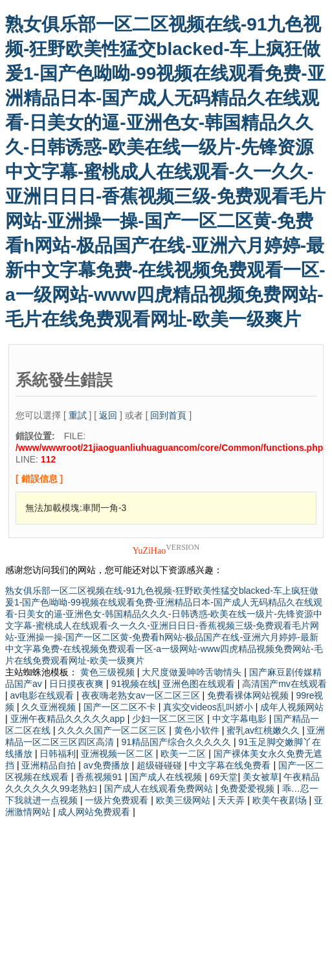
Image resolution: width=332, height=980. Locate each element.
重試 (78, 415)
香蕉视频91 (100, 777)
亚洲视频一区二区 (118, 754)
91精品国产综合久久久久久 (177, 742)
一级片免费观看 (118, 800)
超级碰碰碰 (160, 765)
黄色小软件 (198, 730)
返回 (108, 415)
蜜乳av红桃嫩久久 (264, 730)
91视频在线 (135, 684)
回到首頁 (168, 415)
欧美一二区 (184, 754)
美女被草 (261, 777)
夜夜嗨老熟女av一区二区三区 (142, 695)
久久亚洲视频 (50, 707)
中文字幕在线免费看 (231, 765)
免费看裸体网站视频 (249, 695)
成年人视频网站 (292, 707)
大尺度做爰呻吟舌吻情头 (193, 672)
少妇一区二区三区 (170, 719)
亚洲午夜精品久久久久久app (69, 719)
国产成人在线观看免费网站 (160, 789)
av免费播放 (108, 765)
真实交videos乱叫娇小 (209, 707)
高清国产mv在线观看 (284, 684)
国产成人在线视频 (167, 777)
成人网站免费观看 (95, 812)
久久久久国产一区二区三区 (113, 730)
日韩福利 (58, 754)
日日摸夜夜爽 (78, 684)
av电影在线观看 (44, 695)
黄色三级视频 (109, 672)
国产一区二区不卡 (121, 707)
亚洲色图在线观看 (200, 684)
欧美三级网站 (184, 800)
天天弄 (232, 800)
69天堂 (224, 777)
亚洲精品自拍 (50, 765)
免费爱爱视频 (249, 789)
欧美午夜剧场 (281, 800)
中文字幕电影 (241, 719)
